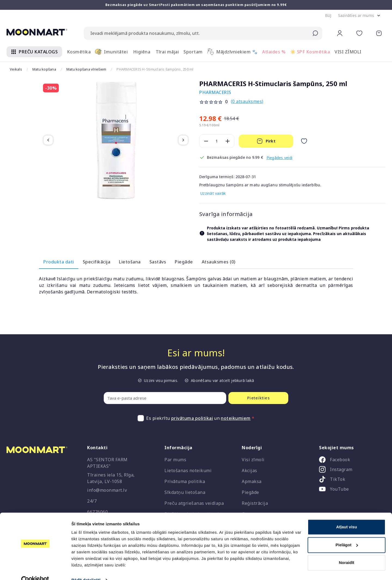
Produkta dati (59, 262)
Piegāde (184, 262)
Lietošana (130, 262)
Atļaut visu (347, 516)
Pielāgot (347, 534)
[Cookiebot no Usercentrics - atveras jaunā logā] (35, 569)
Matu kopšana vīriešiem (86, 69)
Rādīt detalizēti (86, 569)
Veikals (16, 69)
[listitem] (350, 461)
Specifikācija (97, 262)
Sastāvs (158, 262)
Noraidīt (347, 552)
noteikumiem (236, 418)
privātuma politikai (192, 418)
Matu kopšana (44, 69)
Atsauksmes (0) (219, 262)
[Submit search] (315, 33)
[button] (328, 16)
